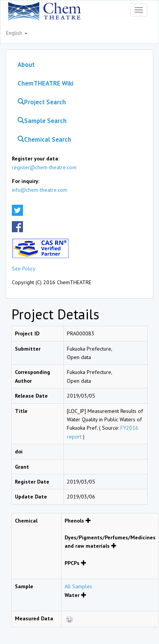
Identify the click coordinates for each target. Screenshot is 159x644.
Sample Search (42, 121)
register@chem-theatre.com (44, 167)
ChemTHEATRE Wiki (45, 83)
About (26, 65)
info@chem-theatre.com (40, 190)
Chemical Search (44, 139)
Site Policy (24, 269)
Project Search (42, 102)
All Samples (78, 586)
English (17, 33)
